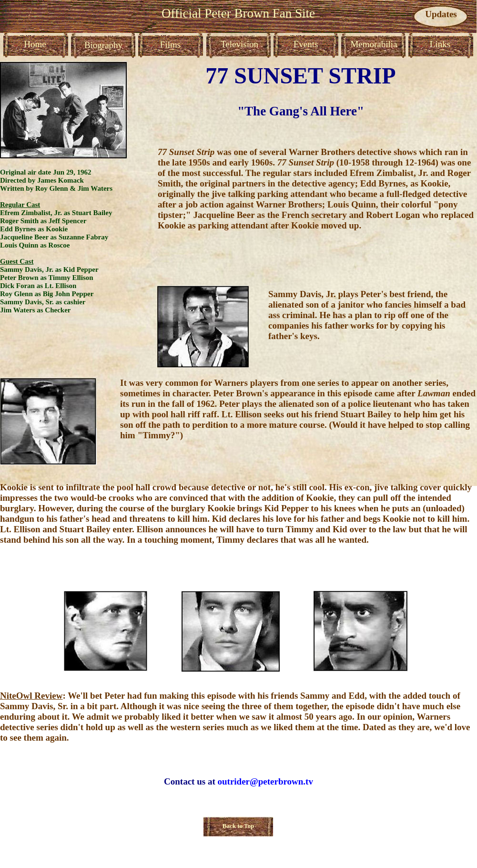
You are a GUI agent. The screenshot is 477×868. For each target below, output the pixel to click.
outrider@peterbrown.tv (265, 781)
